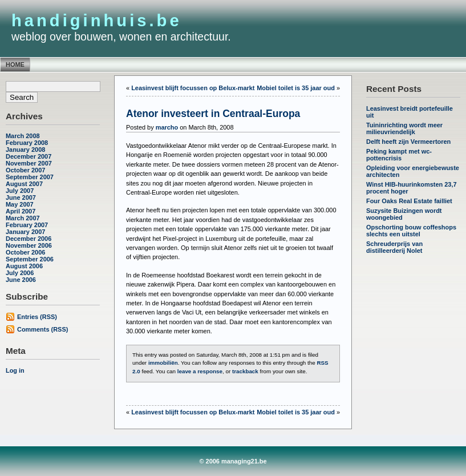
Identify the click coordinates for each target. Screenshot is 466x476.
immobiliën (163, 363)
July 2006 (20, 273)
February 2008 (27, 143)
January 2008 (25, 150)
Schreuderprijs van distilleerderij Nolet (394, 247)
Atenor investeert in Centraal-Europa (213, 114)
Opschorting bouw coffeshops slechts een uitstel (411, 231)
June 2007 (21, 197)
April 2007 (21, 211)
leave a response (200, 371)
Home (15, 64)
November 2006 (29, 245)
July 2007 (20, 191)
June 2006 (21, 280)
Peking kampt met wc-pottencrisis (399, 155)
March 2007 (23, 218)
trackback (245, 371)
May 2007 (20, 204)
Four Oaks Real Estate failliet (409, 201)
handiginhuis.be (97, 21)
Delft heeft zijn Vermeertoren (408, 142)
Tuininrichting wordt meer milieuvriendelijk (404, 128)
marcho (167, 127)
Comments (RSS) (42, 329)
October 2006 (25, 252)
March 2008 (23, 136)
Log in (15, 370)
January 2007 (25, 232)
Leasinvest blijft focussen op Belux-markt (193, 88)
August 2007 (24, 184)
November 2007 (29, 163)
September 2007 (30, 177)
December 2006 (29, 239)
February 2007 (27, 225)
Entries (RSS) (37, 317)
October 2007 (25, 170)
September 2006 (30, 259)
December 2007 (29, 156)
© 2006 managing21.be (233, 461)
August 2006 (24, 266)
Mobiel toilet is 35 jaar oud (296, 88)
